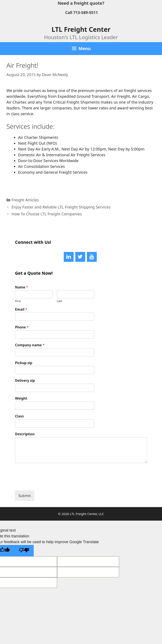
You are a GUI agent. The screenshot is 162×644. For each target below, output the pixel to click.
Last (60, 301)
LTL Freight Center (81, 29)
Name (22, 287)
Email (21, 309)
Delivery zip (25, 381)
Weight (21, 398)
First (18, 301)
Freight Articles (25, 200)
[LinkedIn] (69, 257)
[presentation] (48, 483)
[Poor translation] (24, 551)
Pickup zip (24, 363)
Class (19, 416)
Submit (25, 496)
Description (25, 434)
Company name (30, 345)
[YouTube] (92, 257)
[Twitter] (80, 257)
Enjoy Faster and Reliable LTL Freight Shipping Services (61, 207)
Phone (22, 327)
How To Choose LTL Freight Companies (47, 214)
